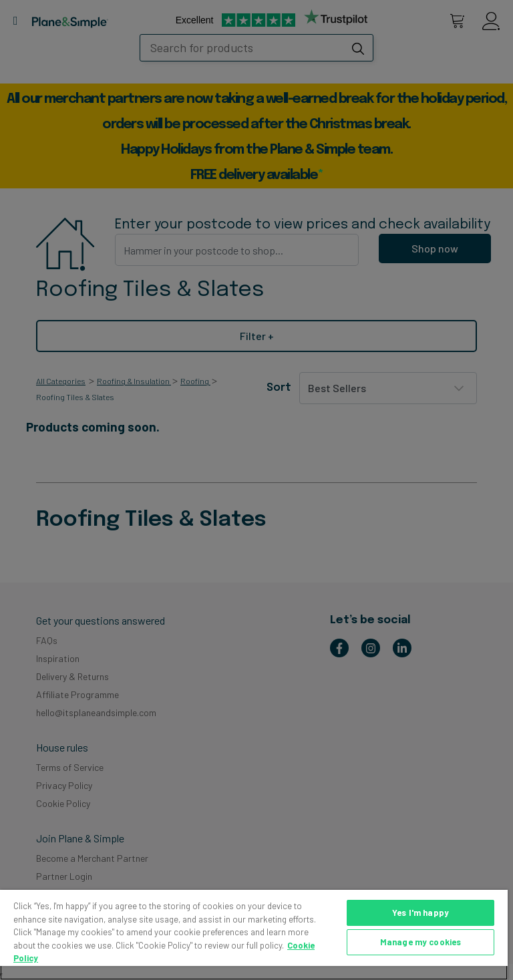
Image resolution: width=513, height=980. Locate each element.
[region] (254, 935)
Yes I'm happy (420, 913)
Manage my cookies (420, 942)
